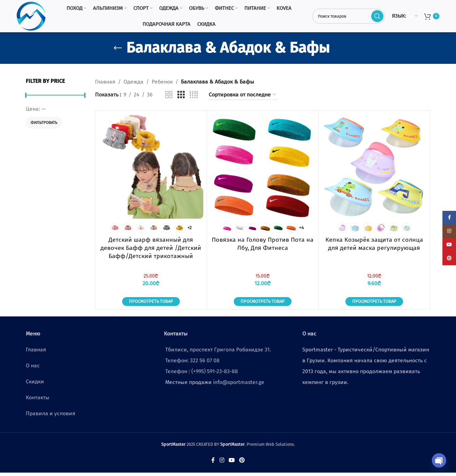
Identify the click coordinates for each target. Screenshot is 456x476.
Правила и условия (51, 417)
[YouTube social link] (232, 464)
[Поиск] (349, 18)
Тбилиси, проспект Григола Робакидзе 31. (218, 353)
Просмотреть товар (151, 305)
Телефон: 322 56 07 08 (192, 364)
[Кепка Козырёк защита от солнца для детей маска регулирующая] (374, 170)
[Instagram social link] (222, 464)
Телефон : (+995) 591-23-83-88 (202, 375)
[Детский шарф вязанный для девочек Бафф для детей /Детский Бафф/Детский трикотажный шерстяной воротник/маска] (151, 170)
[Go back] (118, 51)
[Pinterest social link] (242, 464)
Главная (105, 85)
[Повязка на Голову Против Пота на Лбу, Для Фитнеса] (263, 170)
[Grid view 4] (194, 98)
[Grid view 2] (169, 98)
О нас (33, 369)
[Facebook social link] (213, 464)
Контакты (38, 401)
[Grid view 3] (181, 98)
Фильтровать (44, 126)
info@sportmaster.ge (239, 386)
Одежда (134, 85)
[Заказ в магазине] (243, 98)
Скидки (35, 385)
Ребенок (162, 85)
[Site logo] (33, 17)
